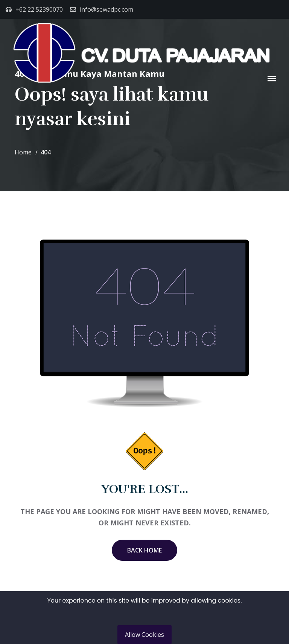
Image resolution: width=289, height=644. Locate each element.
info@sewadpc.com (106, 9)
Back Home (144, 550)
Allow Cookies (144, 635)
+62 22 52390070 (39, 9)
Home (23, 152)
